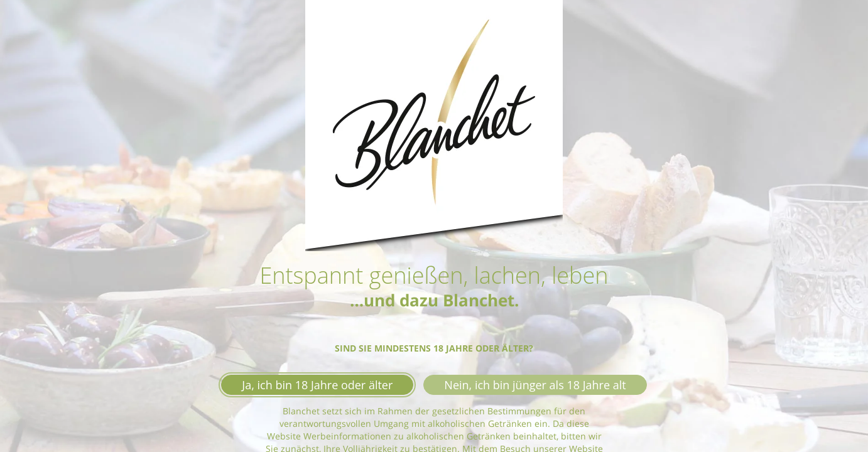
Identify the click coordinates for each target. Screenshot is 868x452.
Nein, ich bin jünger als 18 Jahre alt (535, 385)
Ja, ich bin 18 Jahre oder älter (317, 385)
